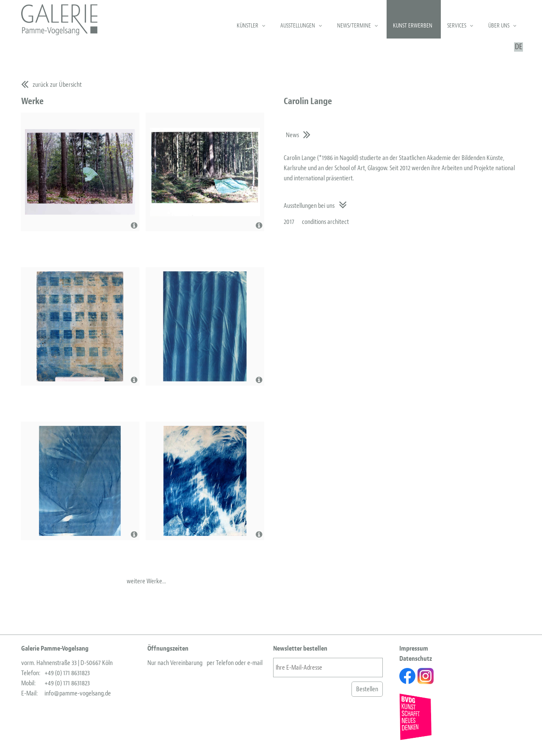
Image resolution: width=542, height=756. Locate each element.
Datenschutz (416, 659)
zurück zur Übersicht (57, 85)
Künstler (247, 26)
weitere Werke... (146, 581)
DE (518, 47)
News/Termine (354, 26)
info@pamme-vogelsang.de (78, 693)
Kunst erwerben (413, 26)
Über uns (499, 26)
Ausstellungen (298, 26)
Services (457, 26)
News (292, 135)
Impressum (414, 648)
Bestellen (367, 689)
